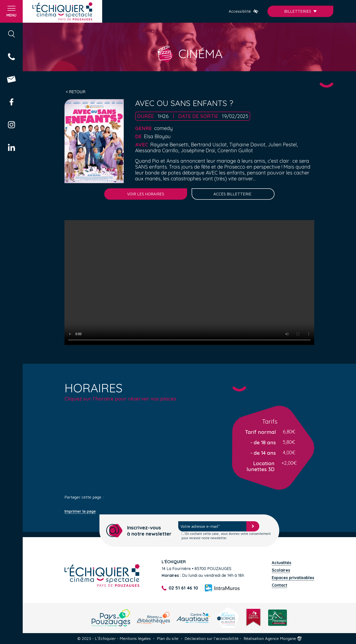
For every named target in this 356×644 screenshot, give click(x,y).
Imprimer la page (80, 511)
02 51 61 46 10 (180, 588)
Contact (279, 585)
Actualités (282, 563)
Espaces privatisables (293, 578)
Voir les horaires (146, 194)
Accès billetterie (233, 194)
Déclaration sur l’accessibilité (212, 639)
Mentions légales (135, 639)
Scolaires (281, 570)
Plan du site (168, 639)
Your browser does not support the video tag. (189, 283)
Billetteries (300, 11)
